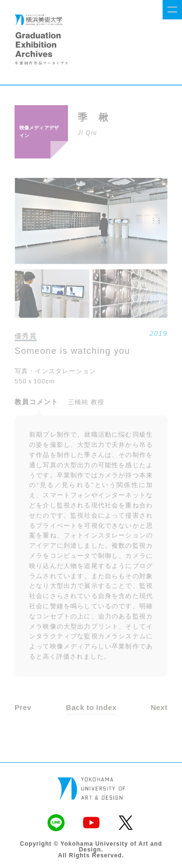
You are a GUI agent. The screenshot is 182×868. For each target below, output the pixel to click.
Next (159, 707)
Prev (23, 707)
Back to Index (91, 707)
